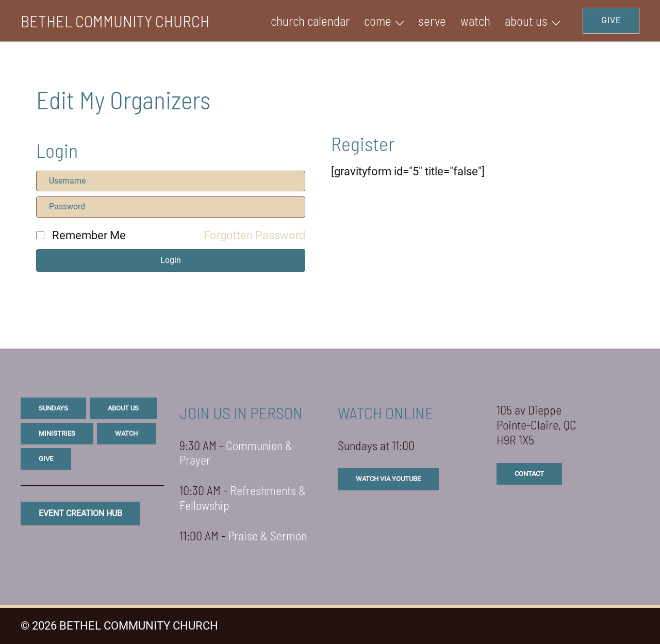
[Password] (171, 207)
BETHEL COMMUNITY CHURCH (115, 21)
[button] (171, 260)
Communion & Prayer (236, 453)
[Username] (171, 181)
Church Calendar (310, 21)
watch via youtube (388, 479)
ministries (57, 433)
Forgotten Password (254, 235)
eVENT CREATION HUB (80, 513)
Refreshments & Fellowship (243, 498)
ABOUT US (526, 21)
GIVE (611, 20)
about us (123, 408)
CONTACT (529, 474)
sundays (53, 408)
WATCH (475, 21)
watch (126, 433)
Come (378, 21)
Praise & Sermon (267, 535)
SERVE (432, 21)
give (46, 459)
